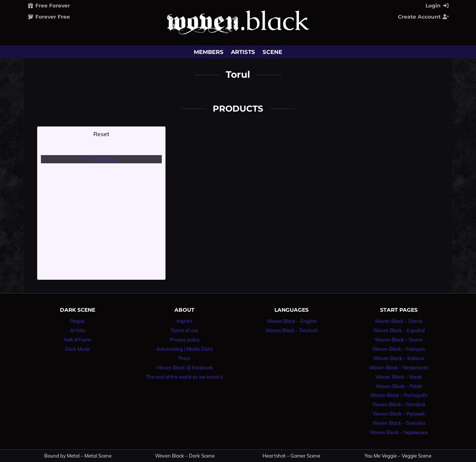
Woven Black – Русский (398, 414)
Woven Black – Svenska (399, 423)
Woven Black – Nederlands (399, 368)
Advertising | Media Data (185, 349)
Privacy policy (185, 340)
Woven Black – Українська (399, 432)
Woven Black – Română (399, 404)
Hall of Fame (77, 340)
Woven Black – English (292, 321)
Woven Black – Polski (399, 386)
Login (437, 6)
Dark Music (78, 349)
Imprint (185, 321)
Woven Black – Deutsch (292, 330)
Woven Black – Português (399, 395)
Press (184, 358)
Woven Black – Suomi (399, 340)
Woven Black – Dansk (399, 321)
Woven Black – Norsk (399, 377)
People (77, 321)
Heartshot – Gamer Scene (291, 456)
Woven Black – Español (399, 330)
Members (209, 52)
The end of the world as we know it (184, 377)
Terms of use (184, 330)
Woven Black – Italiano (399, 358)
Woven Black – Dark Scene (185, 456)
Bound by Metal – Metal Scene (78, 456)
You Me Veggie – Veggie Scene (398, 456)
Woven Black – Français (399, 349)
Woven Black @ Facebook (185, 368)
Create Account (424, 17)
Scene (272, 52)
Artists (243, 52)
